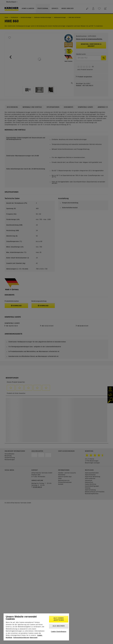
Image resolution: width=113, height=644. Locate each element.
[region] (36, 627)
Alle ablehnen (59, 626)
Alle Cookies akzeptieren (59, 619)
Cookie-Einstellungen (59, 632)
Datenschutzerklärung (21, 638)
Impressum (34, 638)
